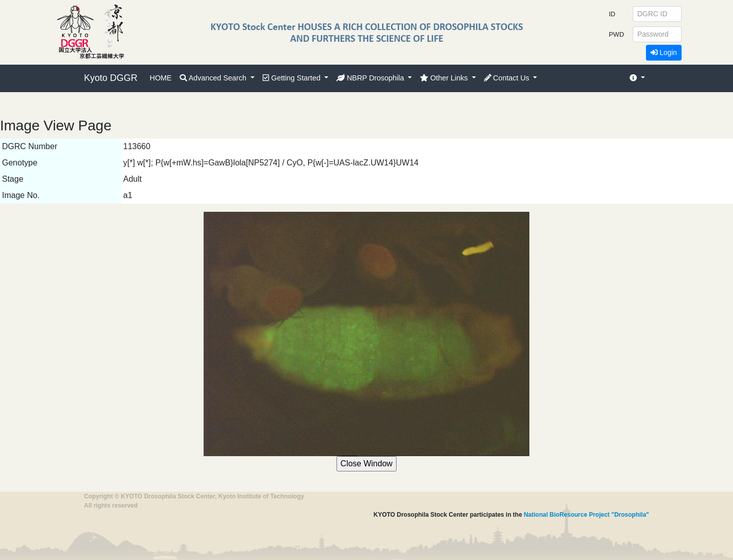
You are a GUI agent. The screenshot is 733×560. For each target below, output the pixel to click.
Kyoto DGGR (111, 78)
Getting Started (293, 78)
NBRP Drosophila (371, 78)
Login (664, 52)
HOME (161, 78)
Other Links (445, 78)
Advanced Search (214, 78)
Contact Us (508, 78)
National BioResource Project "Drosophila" (586, 515)
